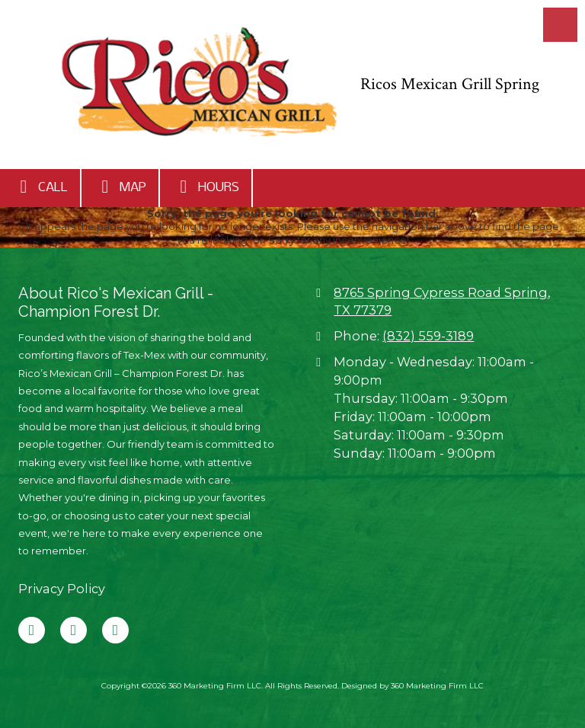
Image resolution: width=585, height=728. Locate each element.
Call (40, 187)
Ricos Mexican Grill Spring (450, 84)
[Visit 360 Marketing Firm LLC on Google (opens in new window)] (74, 630)
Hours (206, 187)
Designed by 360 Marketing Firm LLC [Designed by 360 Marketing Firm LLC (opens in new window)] (412, 686)
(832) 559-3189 (428, 336)
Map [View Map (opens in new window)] (120, 187)
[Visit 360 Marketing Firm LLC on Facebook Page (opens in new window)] (32, 630)
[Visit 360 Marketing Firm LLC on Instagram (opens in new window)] (115, 630)
